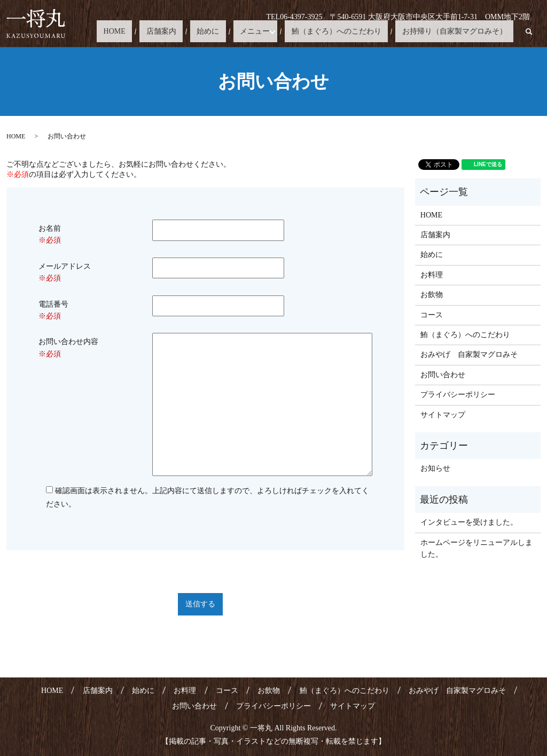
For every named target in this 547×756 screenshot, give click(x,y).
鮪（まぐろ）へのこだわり (356, 31)
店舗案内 (214, 31)
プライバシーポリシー (458, 395)
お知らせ (435, 468)
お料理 (432, 275)
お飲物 (432, 295)
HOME (181, 31)
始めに (248, 31)
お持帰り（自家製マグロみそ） (461, 31)
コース (432, 315)
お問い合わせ (443, 375)
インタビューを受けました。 (469, 522)
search (529, 32)
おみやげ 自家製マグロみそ (469, 354)
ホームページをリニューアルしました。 (476, 548)
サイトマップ (443, 415)
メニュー (282, 31)
